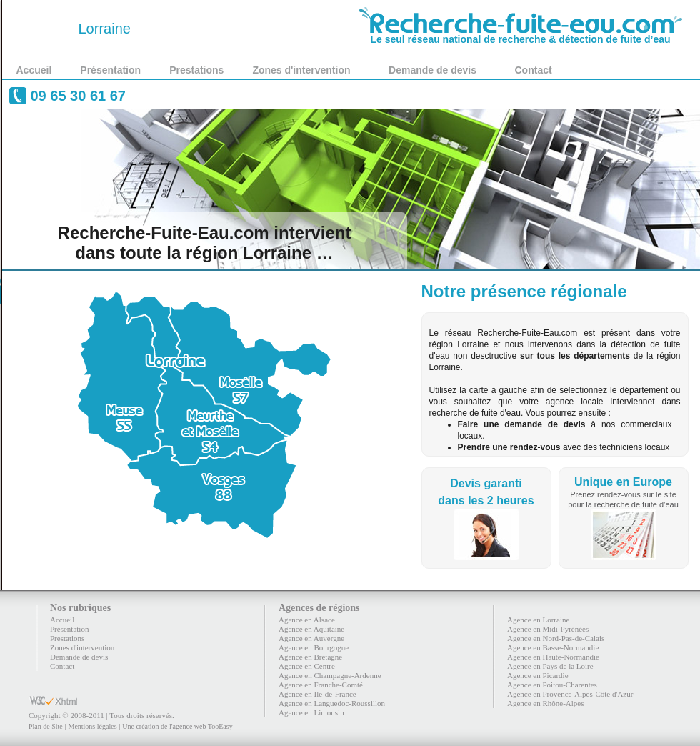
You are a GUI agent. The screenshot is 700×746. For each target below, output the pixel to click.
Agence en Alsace (307, 620)
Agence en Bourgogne (314, 647)
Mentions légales (92, 726)
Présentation (110, 70)
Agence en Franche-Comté (321, 685)
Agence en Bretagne (310, 657)
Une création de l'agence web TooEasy (177, 726)
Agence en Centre (307, 666)
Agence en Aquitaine (311, 629)
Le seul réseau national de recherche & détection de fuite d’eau (521, 34)
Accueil (34, 70)
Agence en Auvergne (311, 638)
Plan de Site (46, 726)
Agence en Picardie (538, 675)
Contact (534, 70)
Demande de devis (432, 70)
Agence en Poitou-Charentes (552, 685)
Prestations (196, 70)
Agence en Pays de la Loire (550, 666)
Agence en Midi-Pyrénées (548, 629)
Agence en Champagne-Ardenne (330, 675)
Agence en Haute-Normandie (553, 657)
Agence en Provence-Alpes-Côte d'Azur (570, 694)
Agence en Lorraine (538, 620)
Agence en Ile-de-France (317, 694)
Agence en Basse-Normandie (553, 647)
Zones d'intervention (301, 70)
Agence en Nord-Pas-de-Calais (556, 638)
